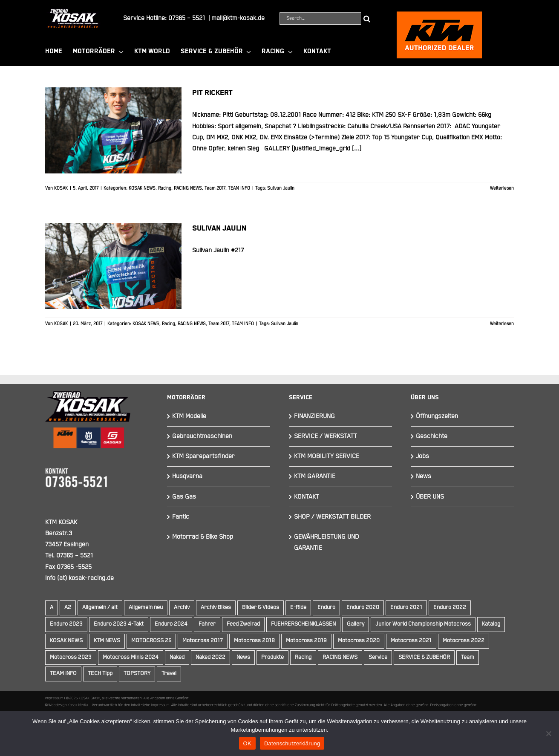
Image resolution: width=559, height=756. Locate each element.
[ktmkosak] (439, 15)
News (424, 476)
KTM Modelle (189, 416)
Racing (165, 188)
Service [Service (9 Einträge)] (378, 657)
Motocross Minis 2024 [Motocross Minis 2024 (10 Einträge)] (131, 657)
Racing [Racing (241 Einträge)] (303, 657)
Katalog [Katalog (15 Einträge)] (491, 624)
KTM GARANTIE (315, 476)
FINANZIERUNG (314, 416)
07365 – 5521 (187, 18)
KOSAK (61, 188)
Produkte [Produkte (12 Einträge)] (272, 657)
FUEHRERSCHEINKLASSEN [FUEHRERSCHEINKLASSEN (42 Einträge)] (303, 624)
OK (247, 743)
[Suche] (367, 19)
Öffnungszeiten (437, 416)
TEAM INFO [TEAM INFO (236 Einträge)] (63, 674)
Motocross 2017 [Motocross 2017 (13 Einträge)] (203, 641)
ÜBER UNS (430, 497)
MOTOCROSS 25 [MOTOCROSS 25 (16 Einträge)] (151, 641)
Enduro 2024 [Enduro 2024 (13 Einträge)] (171, 624)
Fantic (181, 517)
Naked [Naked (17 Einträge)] (177, 657)
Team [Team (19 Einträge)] (468, 657)
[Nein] (548, 733)
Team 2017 (215, 188)
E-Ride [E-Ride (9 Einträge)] (298, 607)
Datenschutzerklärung (292, 743)
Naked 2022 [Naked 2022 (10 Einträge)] (210, 657)
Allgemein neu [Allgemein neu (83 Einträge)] (146, 607)
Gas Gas (184, 497)
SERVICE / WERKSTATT (326, 436)
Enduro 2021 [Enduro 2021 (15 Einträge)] (406, 607)
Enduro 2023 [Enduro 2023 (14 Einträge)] (66, 624)
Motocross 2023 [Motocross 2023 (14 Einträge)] (71, 657)
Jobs (422, 456)
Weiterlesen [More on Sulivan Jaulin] (502, 324)
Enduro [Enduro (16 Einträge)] (326, 607)
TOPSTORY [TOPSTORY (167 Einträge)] (137, 674)
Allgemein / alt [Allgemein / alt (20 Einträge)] (100, 607)
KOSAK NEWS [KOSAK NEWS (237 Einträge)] (66, 641)
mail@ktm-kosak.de (238, 18)
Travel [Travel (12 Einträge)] (169, 674)
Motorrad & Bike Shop (203, 537)
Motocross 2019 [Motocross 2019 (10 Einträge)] (306, 641)
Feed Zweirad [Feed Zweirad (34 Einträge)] (243, 624)
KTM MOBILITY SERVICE (327, 456)
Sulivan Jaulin (281, 188)
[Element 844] (73, 12)
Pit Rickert (212, 93)
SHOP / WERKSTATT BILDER (332, 517)
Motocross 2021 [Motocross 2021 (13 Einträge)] (411, 641)
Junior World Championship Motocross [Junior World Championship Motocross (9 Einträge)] (423, 624)
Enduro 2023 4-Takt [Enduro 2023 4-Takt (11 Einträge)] (119, 624)
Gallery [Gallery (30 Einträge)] (356, 624)
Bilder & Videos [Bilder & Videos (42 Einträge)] (261, 607)
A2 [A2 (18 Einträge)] (68, 607)
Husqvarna (187, 476)
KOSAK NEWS (142, 188)
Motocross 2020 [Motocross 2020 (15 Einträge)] (359, 641)
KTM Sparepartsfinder (203, 456)
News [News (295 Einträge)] (243, 657)
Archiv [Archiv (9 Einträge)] (182, 607)
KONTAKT (307, 497)
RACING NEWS (188, 188)
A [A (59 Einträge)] (52, 607)
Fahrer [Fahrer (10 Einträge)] (207, 624)
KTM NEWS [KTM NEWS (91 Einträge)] (107, 641)
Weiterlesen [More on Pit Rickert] (502, 188)
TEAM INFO (239, 188)
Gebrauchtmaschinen (202, 436)
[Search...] (320, 19)
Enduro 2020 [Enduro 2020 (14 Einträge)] (363, 607)
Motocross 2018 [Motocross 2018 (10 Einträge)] (254, 641)
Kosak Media (78, 705)
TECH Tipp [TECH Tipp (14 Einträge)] (100, 674)
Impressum (54, 698)
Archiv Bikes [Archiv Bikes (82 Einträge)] (216, 607)
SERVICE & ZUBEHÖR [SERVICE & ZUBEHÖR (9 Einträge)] (424, 657)
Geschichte (432, 436)
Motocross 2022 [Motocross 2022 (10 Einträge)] (464, 641)
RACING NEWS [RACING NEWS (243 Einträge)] (340, 657)
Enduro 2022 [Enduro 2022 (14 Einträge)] (450, 607)
